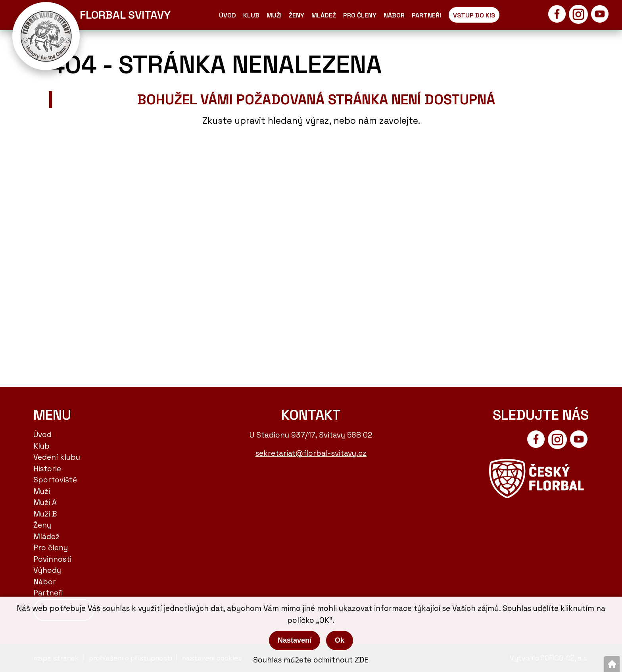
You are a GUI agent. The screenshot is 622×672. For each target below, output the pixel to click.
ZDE (362, 660)
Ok (340, 640)
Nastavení (295, 640)
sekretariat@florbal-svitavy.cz (311, 453)
